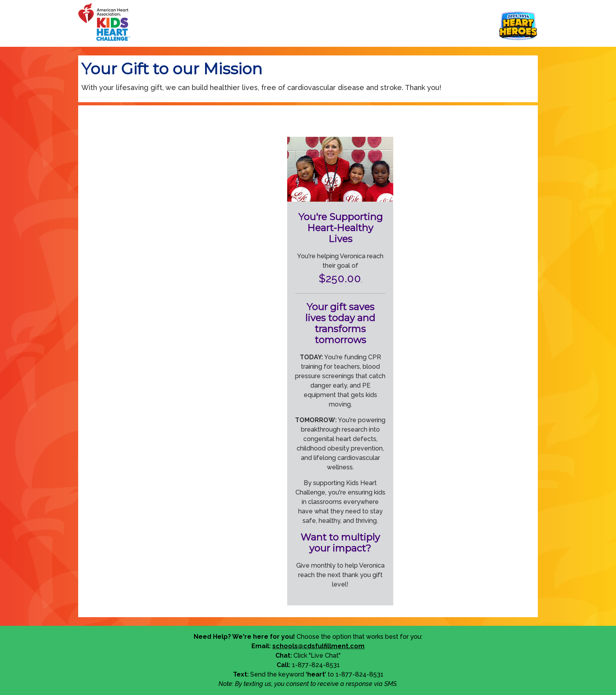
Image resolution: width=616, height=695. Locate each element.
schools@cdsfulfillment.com (318, 646)
